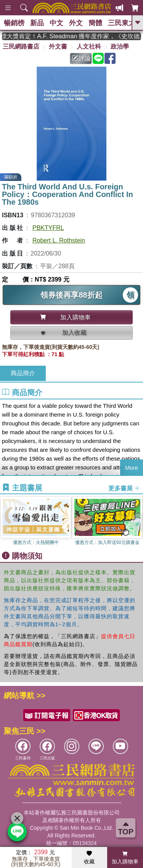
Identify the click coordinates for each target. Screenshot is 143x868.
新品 (37, 23)
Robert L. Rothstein (59, 240)
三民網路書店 (21, 46)
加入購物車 (125, 858)
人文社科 (89, 46)
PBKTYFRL (48, 228)
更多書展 (124, 488)
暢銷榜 (14, 23)
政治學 (120, 46)
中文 (56, 23)
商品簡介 (23, 373)
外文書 (58, 46)
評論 (81, 58)
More (132, 468)
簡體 (95, 23)
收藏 (89, 858)
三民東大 (122, 23)
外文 (76, 23)
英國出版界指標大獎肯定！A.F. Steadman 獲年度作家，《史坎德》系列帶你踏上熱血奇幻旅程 (71, 36)
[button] (137, 522)
